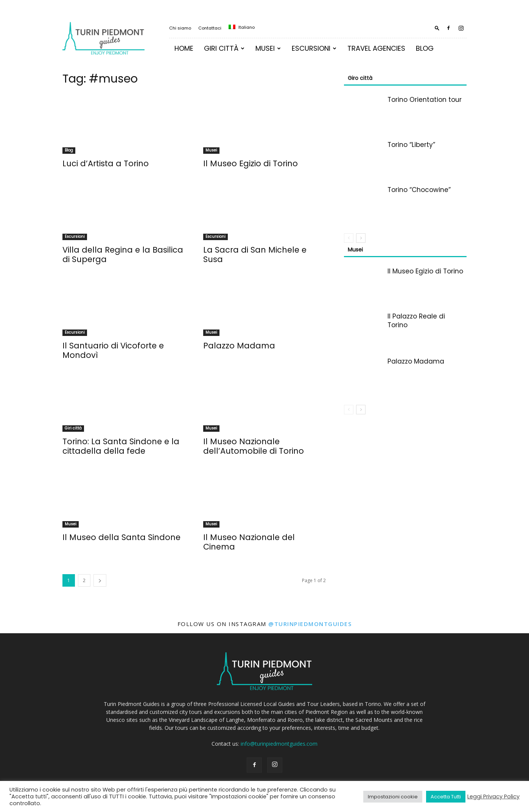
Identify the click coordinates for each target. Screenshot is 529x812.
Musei (211, 150)
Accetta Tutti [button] (446, 797)
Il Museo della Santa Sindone (121, 537)
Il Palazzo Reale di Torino (416, 321)
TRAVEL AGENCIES (376, 48)
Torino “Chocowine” (419, 190)
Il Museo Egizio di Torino (250, 163)
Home (184, 48)
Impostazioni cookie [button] (393, 797)
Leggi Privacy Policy (493, 796)
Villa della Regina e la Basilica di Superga (123, 255)
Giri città (73, 428)
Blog (425, 48)
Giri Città (224, 48)
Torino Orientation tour (425, 100)
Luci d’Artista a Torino (106, 163)
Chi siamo (180, 28)
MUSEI (268, 48)
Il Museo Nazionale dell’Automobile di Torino (254, 446)
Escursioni (314, 48)
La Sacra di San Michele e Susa (255, 255)
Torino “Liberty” (411, 145)
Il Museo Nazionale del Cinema (249, 542)
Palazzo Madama (239, 346)
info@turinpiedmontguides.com (279, 744)
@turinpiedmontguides (310, 624)
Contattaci (210, 28)
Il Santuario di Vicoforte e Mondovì (113, 350)
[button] (437, 28)
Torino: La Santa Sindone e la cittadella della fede (121, 446)
